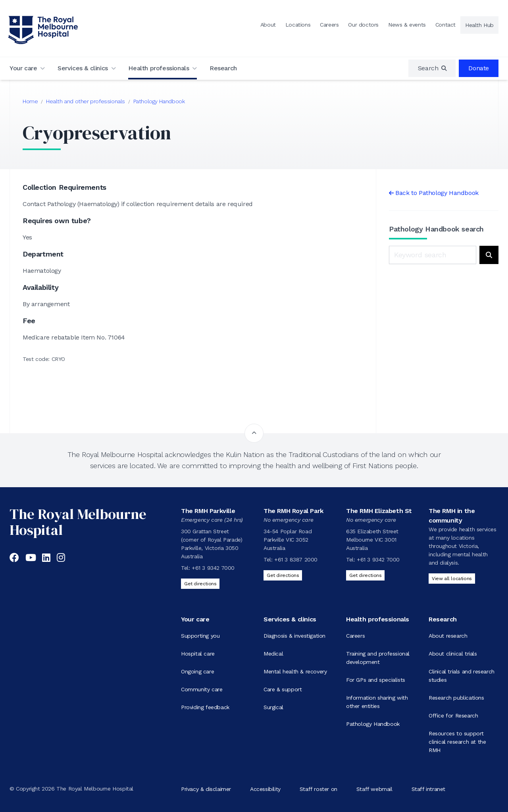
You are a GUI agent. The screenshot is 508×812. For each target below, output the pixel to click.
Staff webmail (374, 789)
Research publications (456, 698)
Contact (445, 25)
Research (223, 68)
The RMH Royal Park (293, 511)
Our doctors (363, 25)
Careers (329, 25)
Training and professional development (378, 658)
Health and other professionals (86, 101)
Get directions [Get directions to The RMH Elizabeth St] (365, 575)
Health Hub (479, 25)
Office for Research (453, 716)
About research (448, 636)
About (268, 25)
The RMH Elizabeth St (379, 511)
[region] (432, 68)
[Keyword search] (433, 255)
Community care (202, 689)
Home (30, 101)
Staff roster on (318, 789)
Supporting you (200, 636)
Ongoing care (197, 671)
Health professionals (159, 68)
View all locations (452, 579)
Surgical (273, 707)
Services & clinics (83, 68)
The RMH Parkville (208, 511)
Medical (273, 654)
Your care (23, 68)
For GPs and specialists (376, 680)
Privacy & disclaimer (206, 789)
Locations (298, 25)
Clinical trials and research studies (462, 676)
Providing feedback (205, 707)
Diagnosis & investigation (294, 636)
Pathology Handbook (159, 101)
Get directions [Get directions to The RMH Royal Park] (283, 575)
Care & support (283, 689)
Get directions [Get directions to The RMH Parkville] (200, 584)
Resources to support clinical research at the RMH (457, 742)
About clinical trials (453, 654)
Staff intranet (428, 789)
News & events (407, 25)
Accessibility (265, 789)
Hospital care (198, 654)
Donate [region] (479, 68)
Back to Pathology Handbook (437, 193)
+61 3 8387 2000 (296, 559)
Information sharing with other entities (377, 702)
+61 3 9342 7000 (213, 568)
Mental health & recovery (295, 671)
